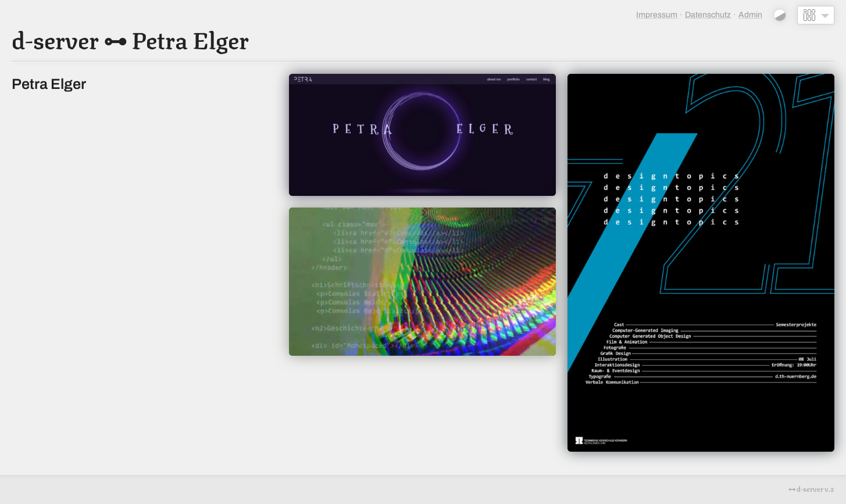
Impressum (657, 15)
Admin (750, 15)
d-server (55, 38)
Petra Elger (190, 38)
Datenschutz (708, 15)
